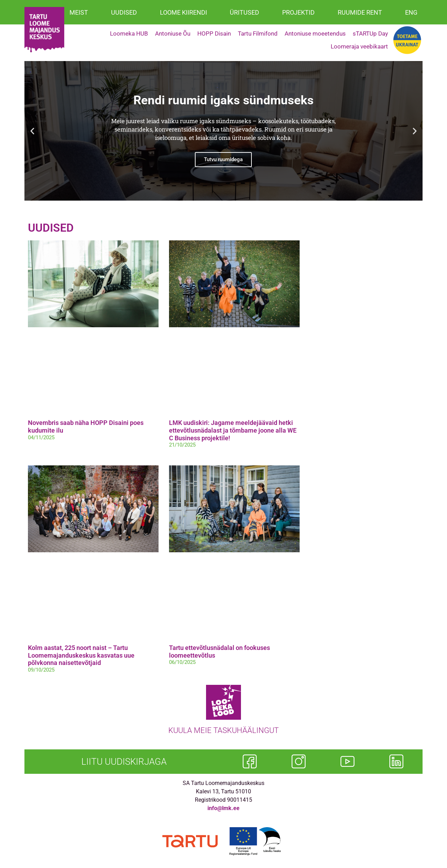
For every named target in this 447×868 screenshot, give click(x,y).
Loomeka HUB (129, 33)
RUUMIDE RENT (360, 12)
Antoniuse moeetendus (315, 33)
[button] (32, 131)
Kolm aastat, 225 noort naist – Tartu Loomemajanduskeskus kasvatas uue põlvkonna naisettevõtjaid (81, 655)
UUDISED (124, 12)
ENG (411, 12)
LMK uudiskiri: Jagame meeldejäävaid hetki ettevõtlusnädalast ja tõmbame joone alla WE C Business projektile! (233, 430)
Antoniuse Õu (173, 33)
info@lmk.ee (223, 808)
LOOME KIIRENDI (184, 12)
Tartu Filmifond (258, 33)
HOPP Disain (214, 33)
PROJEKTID (298, 12)
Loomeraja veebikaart (359, 46)
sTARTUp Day (370, 33)
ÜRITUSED (244, 12)
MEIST (79, 12)
